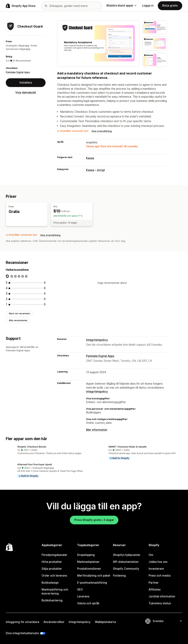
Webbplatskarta (105, 622)
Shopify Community (126, 569)
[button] (48, 450)
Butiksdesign (50, 583)
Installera (26, 83)
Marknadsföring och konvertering (55, 592)
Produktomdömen (89, 569)
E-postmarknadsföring (92, 583)
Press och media (160, 576)
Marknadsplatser (88, 562)
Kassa (90, 158)
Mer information (97, 430)
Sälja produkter (52, 569)
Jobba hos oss (158, 562)
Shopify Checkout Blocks (32, 447)
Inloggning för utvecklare (23, 622)
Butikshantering (52, 600)
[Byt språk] (167, 621)
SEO (80, 590)
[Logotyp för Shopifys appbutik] (21, 6)
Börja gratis (170, 6)
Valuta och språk (88, 603)
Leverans (83, 596)
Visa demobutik (26, 93)
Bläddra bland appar (121, 6)
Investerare (156, 569)
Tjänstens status (160, 603)
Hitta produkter (52, 562)
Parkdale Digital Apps (18, 72)
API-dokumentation (126, 562)
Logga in (148, 6)
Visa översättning (102, 131)
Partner (154, 583)
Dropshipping (86, 555)
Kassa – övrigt (95, 170)
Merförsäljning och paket (94, 576)
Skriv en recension (20, 313)
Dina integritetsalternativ (23, 633)
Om (151, 555)
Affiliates (155, 590)
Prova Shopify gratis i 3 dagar (94, 520)
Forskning (119, 576)
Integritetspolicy (97, 340)
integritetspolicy (97, 392)
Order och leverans (54, 576)
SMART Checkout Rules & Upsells (128, 447)
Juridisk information (162, 596)
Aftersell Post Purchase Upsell (35, 464)
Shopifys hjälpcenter (127, 555)
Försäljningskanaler (54, 555)
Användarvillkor (54, 622)
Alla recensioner (18, 320)
